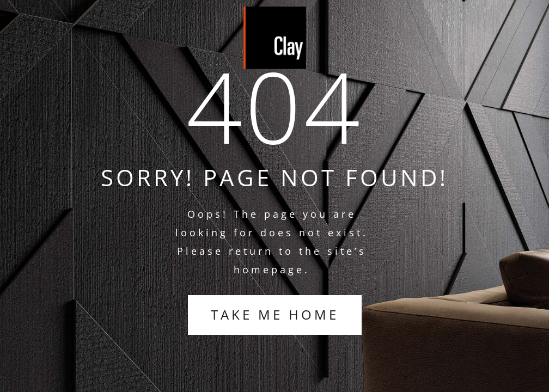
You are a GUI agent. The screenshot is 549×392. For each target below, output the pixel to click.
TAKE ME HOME (275, 314)
